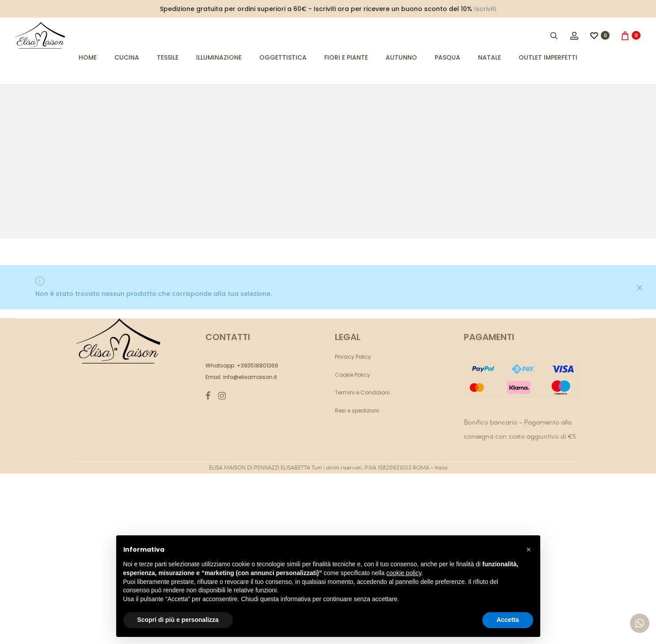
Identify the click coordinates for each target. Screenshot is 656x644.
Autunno (401, 57)
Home (88, 57)
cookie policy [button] (404, 573)
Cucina (127, 57)
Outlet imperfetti (548, 57)
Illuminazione (219, 57)
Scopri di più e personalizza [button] (178, 620)
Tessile (168, 57)
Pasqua (447, 57)
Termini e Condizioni (362, 392)
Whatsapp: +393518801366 (242, 366)
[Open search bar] (554, 35)
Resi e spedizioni (357, 411)
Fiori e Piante (346, 57)
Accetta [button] (508, 620)
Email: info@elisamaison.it (241, 377)
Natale (489, 57)
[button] (529, 549)
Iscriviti (485, 9)
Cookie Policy (353, 375)
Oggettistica (283, 57)
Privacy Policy (353, 357)
